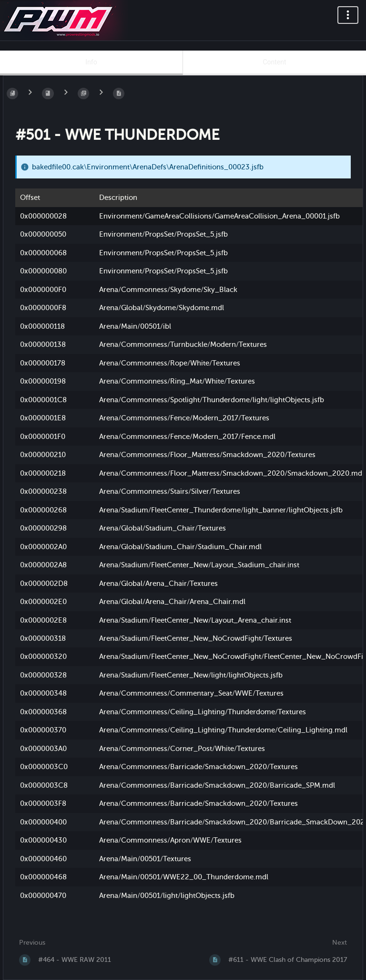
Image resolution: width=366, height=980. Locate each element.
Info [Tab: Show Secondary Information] (91, 62)
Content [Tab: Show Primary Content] (274, 62)
